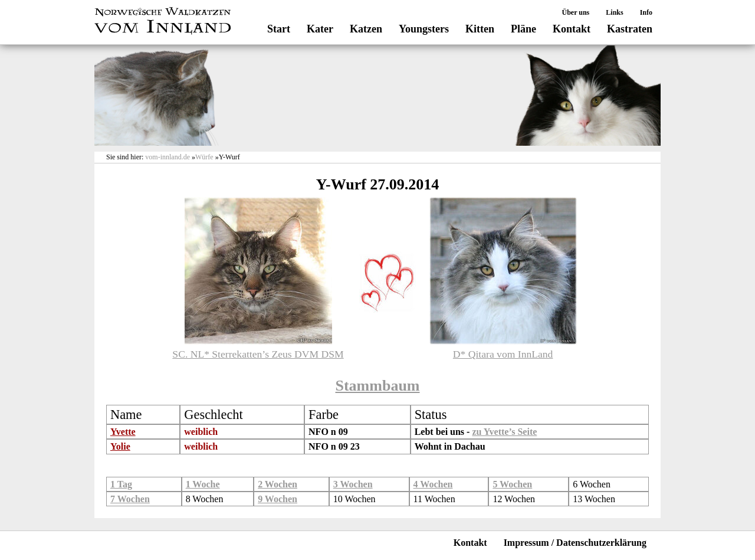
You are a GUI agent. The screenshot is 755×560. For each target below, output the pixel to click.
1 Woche (203, 484)
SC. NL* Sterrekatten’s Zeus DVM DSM (258, 354)
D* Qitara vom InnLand (503, 354)
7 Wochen (130, 499)
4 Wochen (433, 484)
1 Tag (121, 484)
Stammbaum (377, 386)
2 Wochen (278, 484)
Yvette (123, 432)
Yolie (120, 446)
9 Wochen (278, 499)
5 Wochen (512, 484)
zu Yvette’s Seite (504, 432)
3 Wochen (353, 484)
